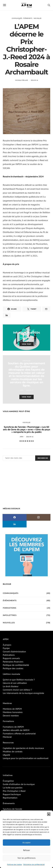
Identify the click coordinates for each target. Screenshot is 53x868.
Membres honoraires (13, 712)
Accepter (26, 843)
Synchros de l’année (12, 809)
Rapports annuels (11, 658)
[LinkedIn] (15, 524)
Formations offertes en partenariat (19, 734)
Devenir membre (11, 716)
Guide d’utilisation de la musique (19, 784)
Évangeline (8, 781)
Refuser (27, 850)
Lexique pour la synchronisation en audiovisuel (26, 758)
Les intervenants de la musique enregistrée (23, 693)
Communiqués (17, 18)
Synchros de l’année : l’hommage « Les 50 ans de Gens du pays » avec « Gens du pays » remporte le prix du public (26, 430)
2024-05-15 (30, 338)
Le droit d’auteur (11, 686)
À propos (7, 645)
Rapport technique (12, 794)
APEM (22, 338)
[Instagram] (39, 517)
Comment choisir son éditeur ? (17, 690)
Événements (28, 18)
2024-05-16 (34, 80)
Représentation (10, 798)
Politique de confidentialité (16, 665)
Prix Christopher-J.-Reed (14, 791)
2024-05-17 (30, 390)
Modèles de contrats (13, 751)
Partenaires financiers (13, 662)
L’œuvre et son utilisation (15, 683)
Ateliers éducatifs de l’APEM (16, 730)
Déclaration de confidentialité (34, 864)
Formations (10, 608)
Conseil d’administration (14, 652)
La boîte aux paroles (13, 788)
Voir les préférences (26, 858)
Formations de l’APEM (13, 727)
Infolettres (26, 330)
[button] (49, 814)
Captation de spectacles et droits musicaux (23, 748)
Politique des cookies (14, 864)
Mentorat (7, 737)
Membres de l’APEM (12, 709)
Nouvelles (37, 18)
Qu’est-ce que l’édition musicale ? (19, 680)
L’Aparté (6, 755)
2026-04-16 (30, 437)
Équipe (6, 648)
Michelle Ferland (22, 80)
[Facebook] (15, 517)
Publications (9, 655)
